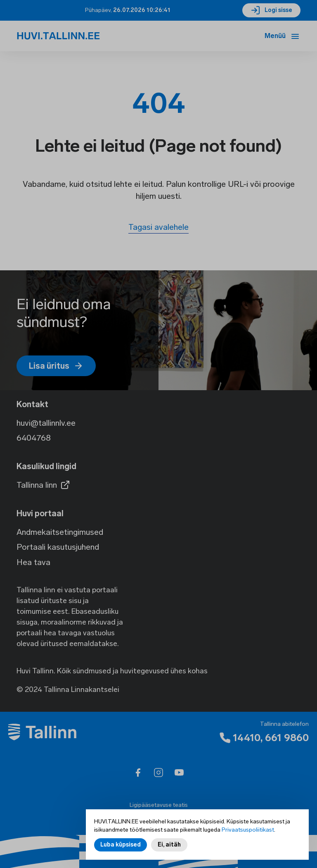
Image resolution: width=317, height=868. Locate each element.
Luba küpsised (121, 845)
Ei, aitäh (169, 845)
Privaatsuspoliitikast (248, 831)
